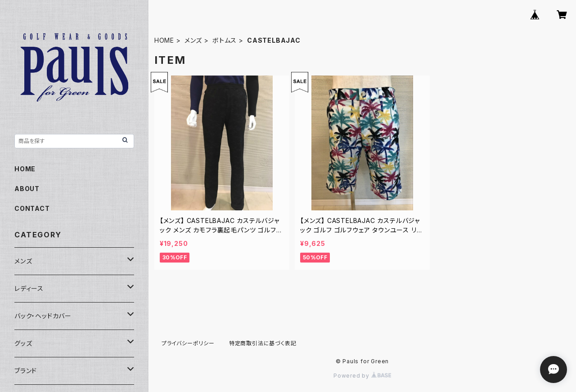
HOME (164, 40)
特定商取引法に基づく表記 (263, 343)
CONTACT (32, 208)
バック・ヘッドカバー (43, 316)
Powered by (362, 376)
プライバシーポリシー (188, 343)
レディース (29, 288)
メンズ (193, 40)
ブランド (26, 371)
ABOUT (27, 189)
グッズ (23, 343)
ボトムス (225, 40)
